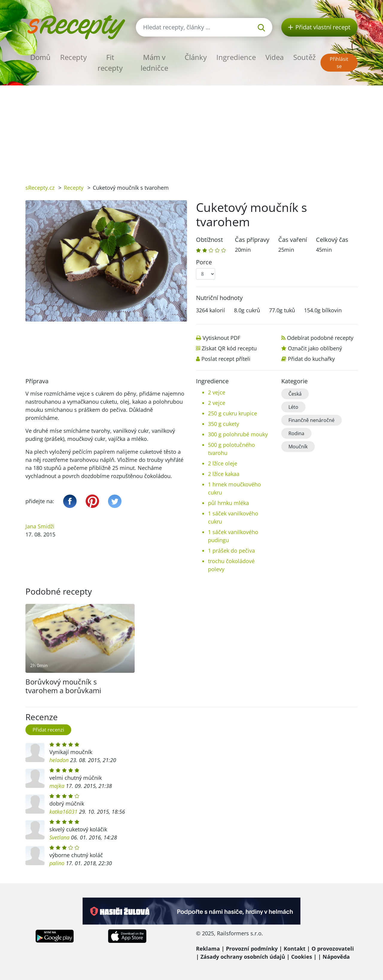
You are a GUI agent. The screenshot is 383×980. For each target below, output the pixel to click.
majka (57, 786)
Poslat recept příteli (226, 359)
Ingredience (236, 57)
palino (57, 863)
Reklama (208, 949)
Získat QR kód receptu (229, 348)
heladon (59, 760)
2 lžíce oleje (223, 463)
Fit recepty (110, 62)
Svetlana (59, 837)
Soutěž (304, 57)
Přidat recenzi (48, 730)
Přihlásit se (339, 63)
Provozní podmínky (252, 949)
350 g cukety (224, 424)
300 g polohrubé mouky (238, 434)
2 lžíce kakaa (224, 474)
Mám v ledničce (154, 62)
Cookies (302, 957)
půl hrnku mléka (228, 503)
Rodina (296, 433)
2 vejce (217, 392)
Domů (40, 57)
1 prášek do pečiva (231, 551)
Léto (293, 407)
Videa (275, 57)
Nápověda (336, 957)
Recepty (73, 57)
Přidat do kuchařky (311, 359)
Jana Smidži (40, 526)
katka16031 (63, 812)
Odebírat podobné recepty (320, 338)
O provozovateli (333, 949)
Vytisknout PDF (221, 338)
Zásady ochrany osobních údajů (243, 957)
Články (196, 57)
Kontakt (295, 949)
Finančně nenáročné (311, 420)
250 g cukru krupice (232, 413)
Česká (295, 394)
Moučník (298, 447)
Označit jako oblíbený (315, 348)
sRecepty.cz (40, 188)
